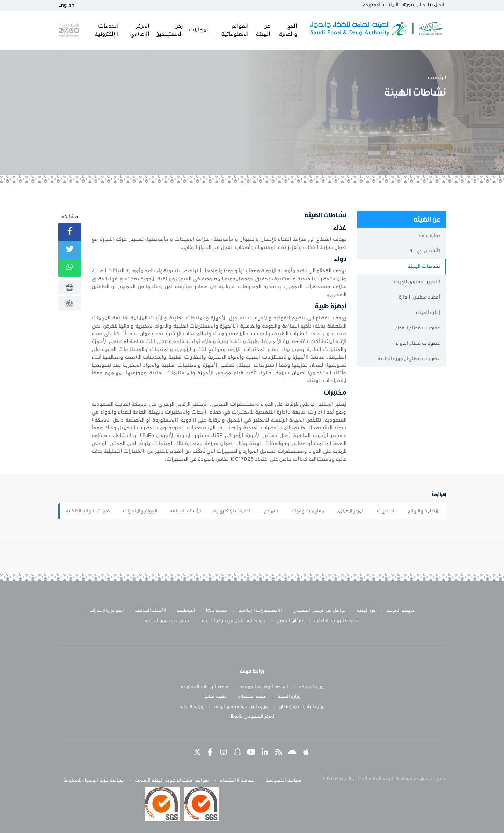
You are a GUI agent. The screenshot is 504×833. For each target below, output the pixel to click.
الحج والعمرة (288, 30)
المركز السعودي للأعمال (252, 717)
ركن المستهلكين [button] (169, 30)
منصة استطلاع (252, 697)
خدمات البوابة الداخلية (88, 511)
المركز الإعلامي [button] (140, 30)
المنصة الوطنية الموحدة (264, 687)
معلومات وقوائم (307, 511)
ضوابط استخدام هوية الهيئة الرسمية (172, 781)
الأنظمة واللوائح (424, 511)
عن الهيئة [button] (263, 30)
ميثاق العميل (290, 621)
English (66, 5)
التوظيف (186, 611)
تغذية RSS (217, 611)
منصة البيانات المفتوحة (204, 687)
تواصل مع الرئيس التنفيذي (319, 611)
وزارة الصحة (289, 697)
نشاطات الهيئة (424, 267)
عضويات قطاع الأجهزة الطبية (409, 359)
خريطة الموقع (401, 611)
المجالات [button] (199, 30)
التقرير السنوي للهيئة (417, 282)
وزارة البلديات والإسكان (302, 707)
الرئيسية (437, 78)
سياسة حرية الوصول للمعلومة (94, 781)
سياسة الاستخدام (237, 781)
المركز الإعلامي (350, 511)
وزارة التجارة (191, 707)
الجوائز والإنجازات (140, 511)
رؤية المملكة (311, 687)
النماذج (271, 511)
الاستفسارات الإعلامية (260, 611)
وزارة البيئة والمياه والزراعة (241, 707)
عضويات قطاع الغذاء (418, 328)
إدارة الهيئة (428, 313)
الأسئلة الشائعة (185, 511)
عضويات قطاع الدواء (418, 343)
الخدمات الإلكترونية (232, 511)
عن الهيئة (366, 611)
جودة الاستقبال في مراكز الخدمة (234, 621)
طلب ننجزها (413, 5)
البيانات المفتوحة (381, 5)
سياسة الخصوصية (283, 781)
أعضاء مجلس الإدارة (419, 297)
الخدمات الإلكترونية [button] (107, 30)
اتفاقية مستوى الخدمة (168, 621)
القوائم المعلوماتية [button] (235, 30)
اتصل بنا (436, 5)
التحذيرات (386, 511)
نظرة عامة (429, 236)
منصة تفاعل (215, 697)
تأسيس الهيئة (425, 251)
